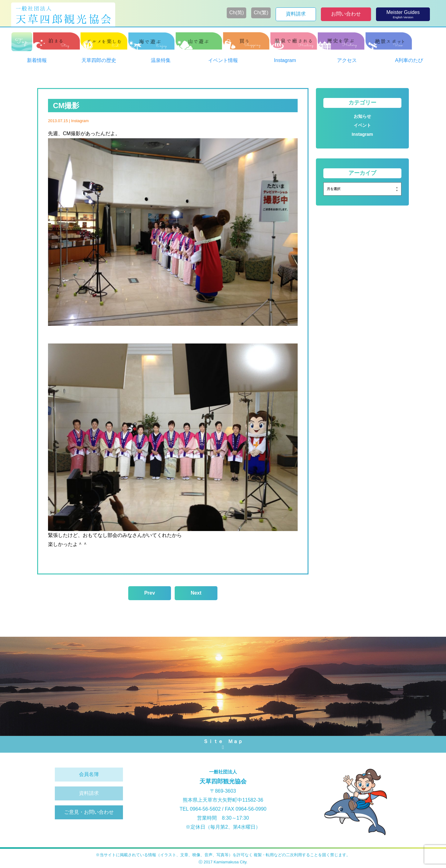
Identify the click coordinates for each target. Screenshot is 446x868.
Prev (150, 593)
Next (196, 593)
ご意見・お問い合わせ (89, 812)
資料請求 (89, 793)
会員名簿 (89, 774)
